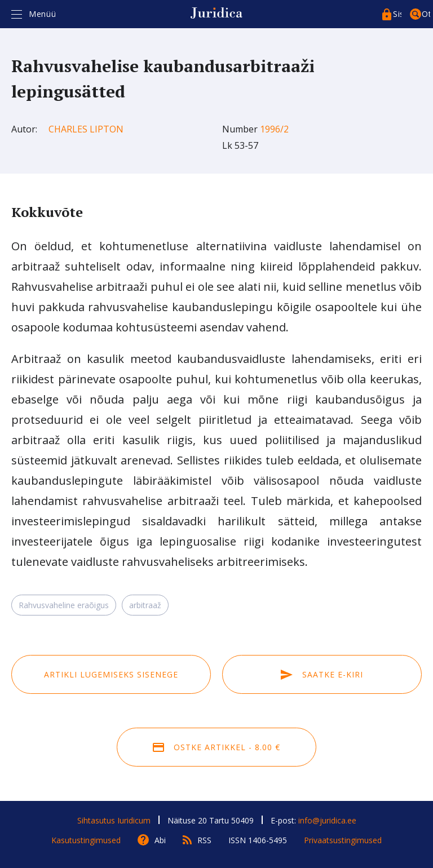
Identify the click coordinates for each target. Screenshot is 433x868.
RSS (204, 840)
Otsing (426, 14)
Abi (160, 840)
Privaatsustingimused (343, 840)
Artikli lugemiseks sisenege (111, 674)
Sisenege (397, 14)
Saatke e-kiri (322, 674)
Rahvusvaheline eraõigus (64, 605)
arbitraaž (145, 605)
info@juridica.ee (327, 820)
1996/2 (274, 129)
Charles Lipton (86, 129)
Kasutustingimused (86, 840)
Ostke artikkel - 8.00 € (216, 747)
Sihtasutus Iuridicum (114, 820)
